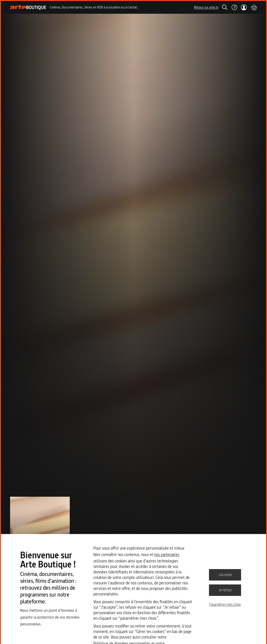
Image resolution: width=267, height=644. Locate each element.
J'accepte (225, 575)
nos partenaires (167, 555)
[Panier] (254, 7)
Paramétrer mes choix (225, 604)
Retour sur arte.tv (206, 7)
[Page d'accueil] (28, 7)
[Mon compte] (244, 7)
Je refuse (225, 590)
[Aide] (234, 7)
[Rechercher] (225, 7)
